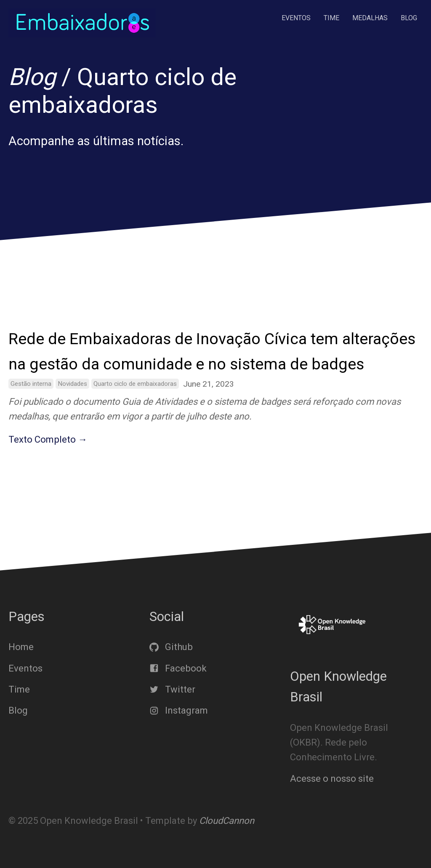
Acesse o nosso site (332, 778)
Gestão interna (31, 384)
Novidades (72, 384)
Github (171, 647)
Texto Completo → (48, 439)
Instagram (179, 710)
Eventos (296, 18)
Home (21, 647)
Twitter (172, 689)
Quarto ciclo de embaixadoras (135, 384)
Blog (409, 18)
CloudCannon (227, 821)
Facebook (178, 668)
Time (331, 18)
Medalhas (370, 18)
